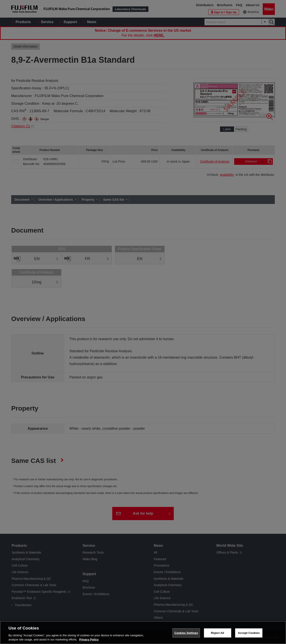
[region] (143, 633)
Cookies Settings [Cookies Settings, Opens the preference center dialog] (186, 633)
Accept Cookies (249, 633)
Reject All (217, 633)
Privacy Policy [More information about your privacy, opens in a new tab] (89, 639)
